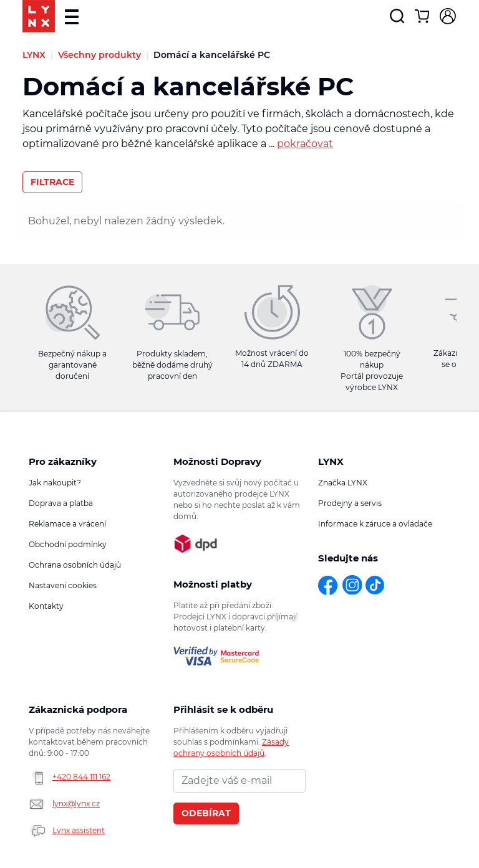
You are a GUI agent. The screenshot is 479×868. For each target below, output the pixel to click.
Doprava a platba (61, 503)
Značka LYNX (343, 483)
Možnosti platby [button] (213, 584)
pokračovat (305, 144)
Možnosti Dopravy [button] (217, 461)
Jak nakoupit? (55, 483)
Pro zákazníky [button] (63, 461)
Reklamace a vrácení (67, 524)
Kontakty (46, 606)
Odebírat (206, 813)
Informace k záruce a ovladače (375, 524)
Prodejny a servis (350, 503)
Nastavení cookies (63, 585)
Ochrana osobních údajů (75, 565)
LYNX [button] (331, 461)
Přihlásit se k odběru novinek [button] (223, 710)
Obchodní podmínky (68, 544)
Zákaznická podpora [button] (78, 709)
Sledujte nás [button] (348, 558)
